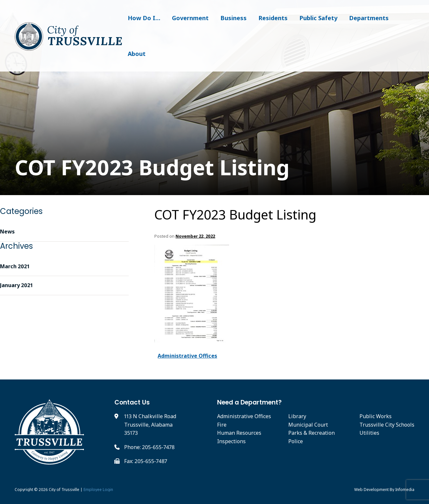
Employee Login (98, 490)
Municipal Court (308, 425)
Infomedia (405, 490)
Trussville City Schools (387, 425)
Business (234, 18)
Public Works (376, 416)
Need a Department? (249, 402)
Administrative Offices (187, 356)
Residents (273, 18)
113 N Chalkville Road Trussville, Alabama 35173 (150, 424)
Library (297, 416)
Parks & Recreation (312, 433)
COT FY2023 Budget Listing (235, 215)
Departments (369, 18)
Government (190, 18)
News (7, 232)
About (137, 54)
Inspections (231, 441)
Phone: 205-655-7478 (149, 447)
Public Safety (318, 18)
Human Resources (239, 433)
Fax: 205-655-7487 (146, 461)
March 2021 (15, 266)
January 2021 (16, 285)
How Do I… (144, 18)
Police (296, 441)
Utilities (369, 433)
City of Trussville (64, 490)
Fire (222, 425)
